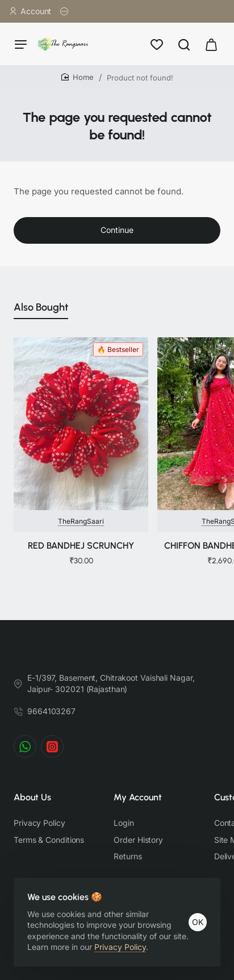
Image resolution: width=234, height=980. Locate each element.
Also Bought (41, 307)
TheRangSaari (81, 521)
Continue (117, 230)
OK (198, 922)
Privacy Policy (120, 947)
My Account (138, 797)
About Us (32, 797)
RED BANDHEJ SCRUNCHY (81, 546)
